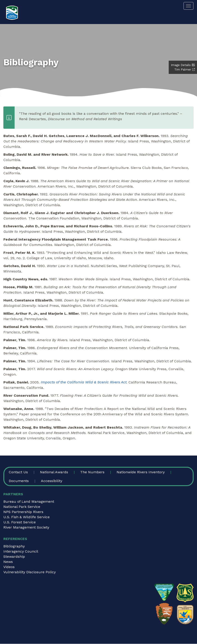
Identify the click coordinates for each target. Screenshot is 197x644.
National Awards (54, 472)
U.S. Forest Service (20, 522)
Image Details (181, 65)
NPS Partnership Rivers (23, 512)
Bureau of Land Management (29, 501)
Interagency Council (21, 551)
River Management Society (26, 527)
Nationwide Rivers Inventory (141, 472)
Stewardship (14, 557)
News (8, 562)
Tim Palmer (183, 70)
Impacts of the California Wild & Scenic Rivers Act (84, 382)
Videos (9, 567)
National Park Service (22, 507)
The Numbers (92, 472)
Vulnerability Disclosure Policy (30, 572)
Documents (19, 481)
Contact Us (18, 472)
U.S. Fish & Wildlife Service (27, 517)
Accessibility (52, 481)
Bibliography (14, 546)
